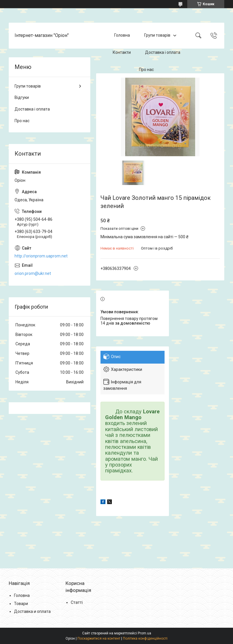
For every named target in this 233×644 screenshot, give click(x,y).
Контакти (122, 52)
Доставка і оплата (163, 52)
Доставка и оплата (32, 611)
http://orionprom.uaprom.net (41, 256)
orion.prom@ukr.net (33, 273)
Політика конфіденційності (145, 638)
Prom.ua (144, 633)
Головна (122, 35)
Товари (21, 604)
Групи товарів (157, 35)
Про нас (146, 70)
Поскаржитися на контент (99, 638)
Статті (77, 602)
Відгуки (22, 97)
